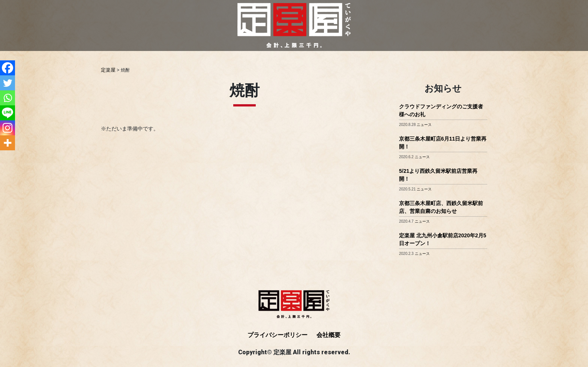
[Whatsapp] (7, 98)
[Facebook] (7, 68)
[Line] (7, 113)
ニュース (424, 124)
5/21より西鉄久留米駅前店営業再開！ (438, 175)
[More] (7, 143)
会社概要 (328, 335)
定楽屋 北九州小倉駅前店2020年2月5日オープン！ (443, 239)
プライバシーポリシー (277, 335)
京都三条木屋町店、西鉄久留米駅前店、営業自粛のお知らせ (441, 207)
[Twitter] (7, 83)
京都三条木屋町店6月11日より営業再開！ (443, 142)
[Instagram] (7, 128)
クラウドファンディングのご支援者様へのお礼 (441, 110)
